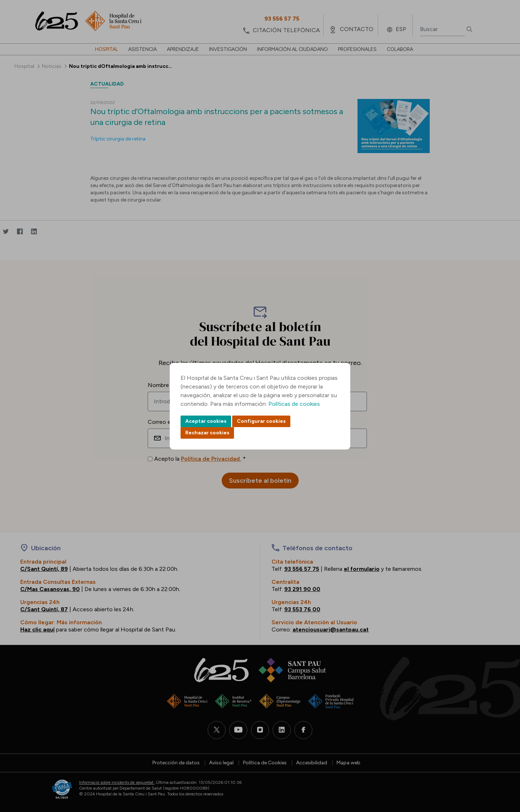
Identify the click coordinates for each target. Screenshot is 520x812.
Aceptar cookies (206, 421)
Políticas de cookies (294, 404)
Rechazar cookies (207, 433)
